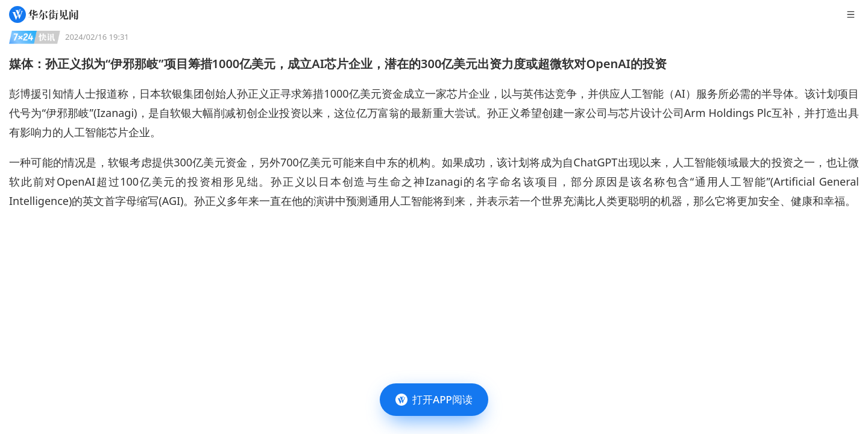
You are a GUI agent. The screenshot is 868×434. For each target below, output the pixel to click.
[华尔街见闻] (44, 14)
